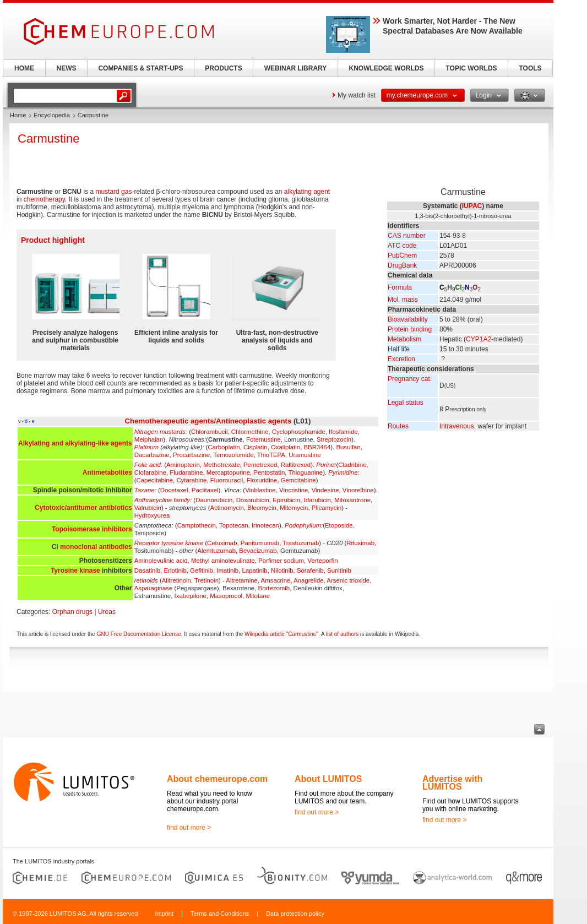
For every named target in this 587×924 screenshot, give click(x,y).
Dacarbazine (152, 455)
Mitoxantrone (352, 500)
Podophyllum (303, 525)
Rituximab (360, 543)
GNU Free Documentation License (139, 634)
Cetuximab (222, 543)
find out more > (189, 828)
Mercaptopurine (228, 472)
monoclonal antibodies (96, 547)
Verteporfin (322, 561)
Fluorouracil (227, 480)
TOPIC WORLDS (471, 68)
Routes (398, 426)
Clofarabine (150, 472)
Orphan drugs (72, 612)
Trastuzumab (301, 543)
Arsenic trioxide (348, 580)
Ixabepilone (191, 596)
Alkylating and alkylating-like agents (75, 443)
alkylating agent (307, 192)
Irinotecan (265, 525)
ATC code (402, 246)
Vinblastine (260, 490)
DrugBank (402, 265)
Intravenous (457, 426)
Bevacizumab (258, 551)
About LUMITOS (328, 779)
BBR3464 (317, 447)
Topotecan (234, 525)
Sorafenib (310, 570)
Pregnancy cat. (410, 379)
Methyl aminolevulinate (223, 561)
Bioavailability (408, 319)
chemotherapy (44, 199)
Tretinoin (206, 580)
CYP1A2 (479, 339)
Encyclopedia (51, 115)
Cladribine (352, 465)
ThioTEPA (271, 455)
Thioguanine (305, 472)
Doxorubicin (253, 500)
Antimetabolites (107, 472)
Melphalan (149, 439)
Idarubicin (317, 500)
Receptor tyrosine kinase (169, 543)
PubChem (402, 256)
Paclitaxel (205, 490)
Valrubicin (148, 508)
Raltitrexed (296, 465)
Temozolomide (233, 455)
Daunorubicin (214, 500)
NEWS (67, 68)
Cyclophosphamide (299, 432)
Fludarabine (186, 472)
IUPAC (472, 206)
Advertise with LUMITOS (452, 783)
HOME (24, 68)
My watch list (357, 95)
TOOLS (530, 68)
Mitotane (258, 596)
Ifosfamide (343, 432)
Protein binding (410, 329)
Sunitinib (339, 570)
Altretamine (242, 580)
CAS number (407, 236)
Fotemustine (263, 439)
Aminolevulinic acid (161, 561)
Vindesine (325, 490)
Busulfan (348, 447)
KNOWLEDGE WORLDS (387, 68)
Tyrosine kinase (75, 570)
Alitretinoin (176, 580)
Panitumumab (260, 543)
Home (18, 115)
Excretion (401, 359)
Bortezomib (274, 588)
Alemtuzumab (216, 551)
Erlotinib (175, 570)
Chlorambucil (209, 432)
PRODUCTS (223, 68)
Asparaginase (154, 588)
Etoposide (339, 525)
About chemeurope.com (217, 779)
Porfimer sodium (281, 561)
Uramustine (305, 455)
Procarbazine (191, 455)
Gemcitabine (298, 480)
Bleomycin (262, 508)
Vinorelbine (358, 490)
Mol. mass (403, 300)
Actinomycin (227, 508)
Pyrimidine (343, 472)
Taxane (145, 490)
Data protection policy (295, 914)
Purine (325, 465)
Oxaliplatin (286, 447)
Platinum (146, 447)
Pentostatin (269, 472)
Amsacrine (276, 580)
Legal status (406, 403)
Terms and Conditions (220, 914)
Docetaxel (174, 490)
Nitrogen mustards (160, 432)
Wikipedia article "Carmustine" (281, 634)
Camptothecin (197, 525)
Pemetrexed (260, 465)
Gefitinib (202, 570)
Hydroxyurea (152, 515)
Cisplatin (256, 447)
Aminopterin (183, 465)
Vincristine (293, 490)
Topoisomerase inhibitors (92, 529)
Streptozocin (334, 439)
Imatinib (227, 570)
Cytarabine (191, 480)
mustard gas (113, 192)
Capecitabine (155, 480)
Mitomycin (294, 508)
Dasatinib (148, 570)
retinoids (146, 580)
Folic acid (148, 465)
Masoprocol (226, 596)
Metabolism (404, 339)
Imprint (164, 914)
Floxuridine (262, 480)
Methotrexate (221, 465)
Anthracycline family (162, 500)
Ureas (107, 612)
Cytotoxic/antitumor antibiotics (83, 508)
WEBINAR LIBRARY (296, 68)
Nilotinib (282, 570)
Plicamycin (327, 508)
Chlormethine (250, 432)
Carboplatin (224, 447)
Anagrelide (308, 580)
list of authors (342, 634)
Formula (400, 287)
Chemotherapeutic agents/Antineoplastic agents (208, 421)
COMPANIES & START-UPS (140, 68)
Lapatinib (254, 570)
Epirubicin (286, 500)
